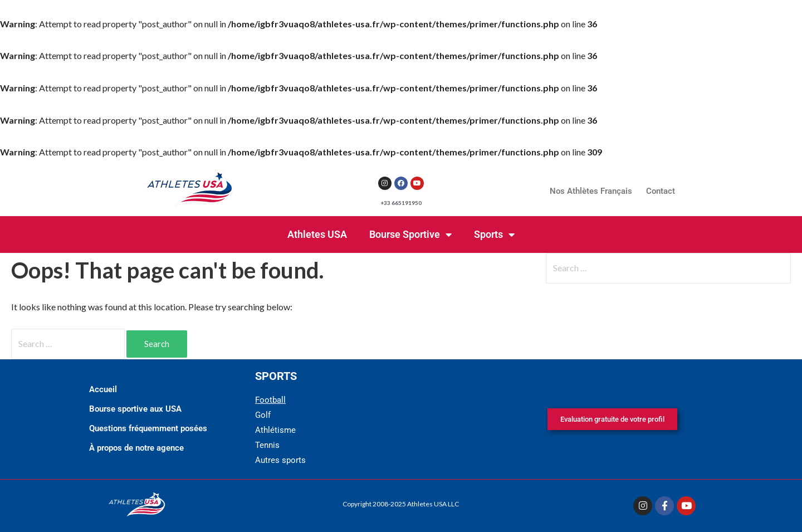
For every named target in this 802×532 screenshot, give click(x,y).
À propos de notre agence (136, 448)
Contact (661, 191)
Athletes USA (317, 234)
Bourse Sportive (410, 235)
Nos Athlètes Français (591, 191)
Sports (494, 235)
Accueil (103, 389)
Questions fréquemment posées (148, 428)
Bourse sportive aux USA (135, 409)
